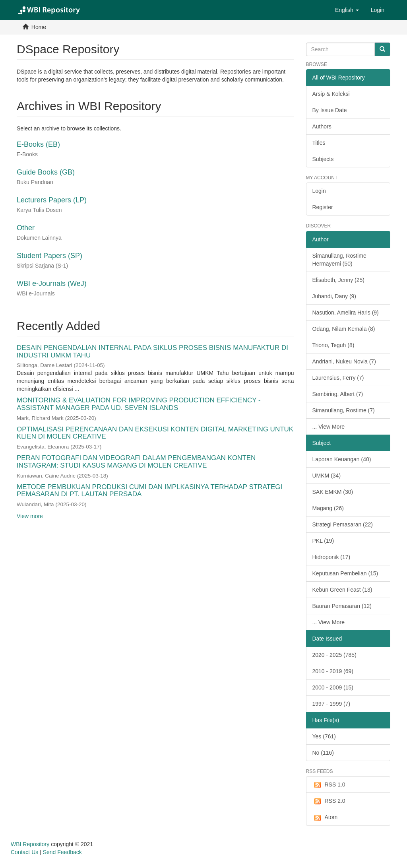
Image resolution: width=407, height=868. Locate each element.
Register (323, 207)
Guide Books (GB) (46, 172)
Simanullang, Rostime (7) (344, 410)
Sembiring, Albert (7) (338, 394)
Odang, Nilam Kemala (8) (344, 329)
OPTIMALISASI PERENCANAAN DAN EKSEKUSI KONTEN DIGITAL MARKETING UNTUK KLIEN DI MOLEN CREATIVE (155, 433)
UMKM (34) (327, 476)
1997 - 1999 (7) (331, 704)
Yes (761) (324, 736)
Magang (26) (328, 508)
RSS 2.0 (329, 801)
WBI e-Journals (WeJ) (52, 284)
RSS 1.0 (329, 785)
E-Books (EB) (38, 144)
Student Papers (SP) (49, 256)
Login (319, 191)
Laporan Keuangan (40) (342, 459)
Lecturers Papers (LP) (52, 200)
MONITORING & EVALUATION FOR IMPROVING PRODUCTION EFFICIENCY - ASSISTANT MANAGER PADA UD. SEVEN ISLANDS (139, 404)
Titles (319, 143)
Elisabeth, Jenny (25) (339, 280)
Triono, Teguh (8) (333, 345)
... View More (329, 427)
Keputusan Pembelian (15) (345, 573)
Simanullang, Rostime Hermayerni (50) (339, 260)
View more (30, 516)
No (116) (323, 753)
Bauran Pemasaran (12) (342, 606)
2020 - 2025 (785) (334, 655)
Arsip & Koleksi (331, 94)
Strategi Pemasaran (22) (343, 524)
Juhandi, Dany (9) (334, 296)
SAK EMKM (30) (333, 492)
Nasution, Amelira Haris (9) (346, 313)
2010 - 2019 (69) (333, 671)
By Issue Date (330, 110)
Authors (322, 126)
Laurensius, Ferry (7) (338, 378)
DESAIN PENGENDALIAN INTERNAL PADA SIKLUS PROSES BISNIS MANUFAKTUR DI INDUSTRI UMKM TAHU (152, 351)
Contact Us (24, 852)
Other (26, 228)
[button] (347, 10)
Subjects (323, 159)
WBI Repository (30, 844)
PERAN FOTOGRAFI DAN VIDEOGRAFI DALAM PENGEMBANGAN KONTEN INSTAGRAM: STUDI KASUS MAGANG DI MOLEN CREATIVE (136, 462)
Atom (325, 818)
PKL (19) (323, 541)
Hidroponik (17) (331, 557)
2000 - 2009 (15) (333, 687)
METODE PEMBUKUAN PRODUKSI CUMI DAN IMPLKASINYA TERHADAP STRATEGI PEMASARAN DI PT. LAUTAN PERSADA (149, 491)
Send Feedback (62, 852)
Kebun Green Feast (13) (342, 590)
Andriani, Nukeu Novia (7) (344, 361)
